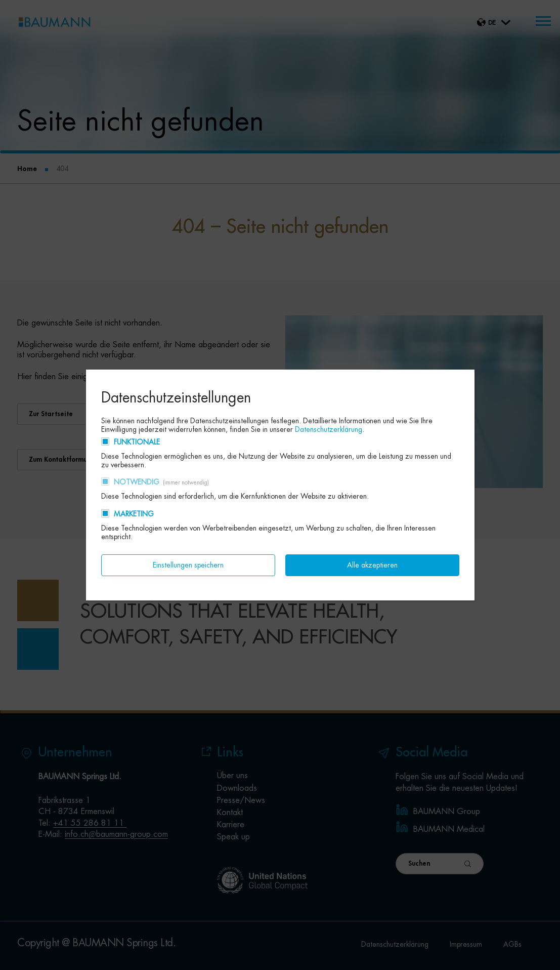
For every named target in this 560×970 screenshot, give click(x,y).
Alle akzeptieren (372, 565)
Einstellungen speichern (188, 565)
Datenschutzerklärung (329, 429)
